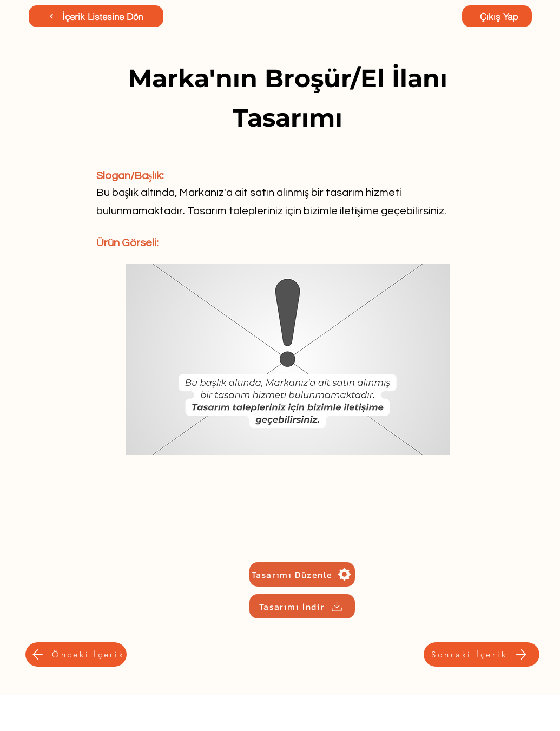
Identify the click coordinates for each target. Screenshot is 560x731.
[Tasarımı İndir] (302, 606)
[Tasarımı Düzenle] (302, 574)
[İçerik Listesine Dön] (96, 16)
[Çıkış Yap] (497, 16)
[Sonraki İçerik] (482, 654)
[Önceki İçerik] (76, 654)
